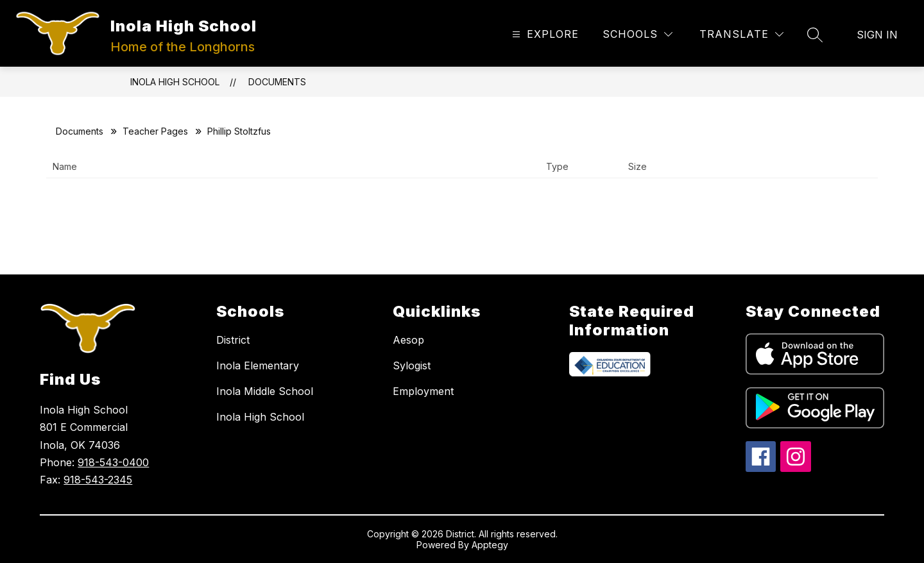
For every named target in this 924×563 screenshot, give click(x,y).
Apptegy (490, 545)
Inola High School (175, 82)
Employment (423, 391)
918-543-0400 (113, 462)
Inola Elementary (258, 366)
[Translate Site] (741, 34)
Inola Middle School (265, 391)
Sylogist (412, 366)
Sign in (877, 35)
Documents (277, 82)
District (233, 340)
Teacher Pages (155, 131)
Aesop (408, 340)
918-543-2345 (98, 480)
